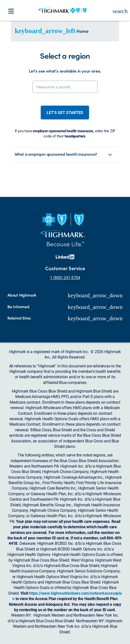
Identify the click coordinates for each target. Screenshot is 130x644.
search (120, 11)
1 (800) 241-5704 (65, 277)
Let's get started (65, 112)
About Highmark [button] (22, 295)
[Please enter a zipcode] (65, 87)
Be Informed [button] (18, 307)
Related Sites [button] (19, 318)
